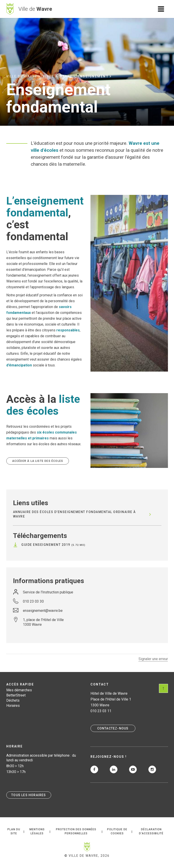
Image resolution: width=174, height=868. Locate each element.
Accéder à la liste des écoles (38, 461)
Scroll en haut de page (163, 688)
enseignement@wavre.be (43, 611)
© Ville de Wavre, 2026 (87, 856)
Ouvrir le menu (161, 9)
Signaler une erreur (153, 659)
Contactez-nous (113, 728)
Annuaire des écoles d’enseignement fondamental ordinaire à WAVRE (74, 514)
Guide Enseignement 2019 (46, 545)
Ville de (35, 9)
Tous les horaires (29, 795)
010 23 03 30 (33, 601)
